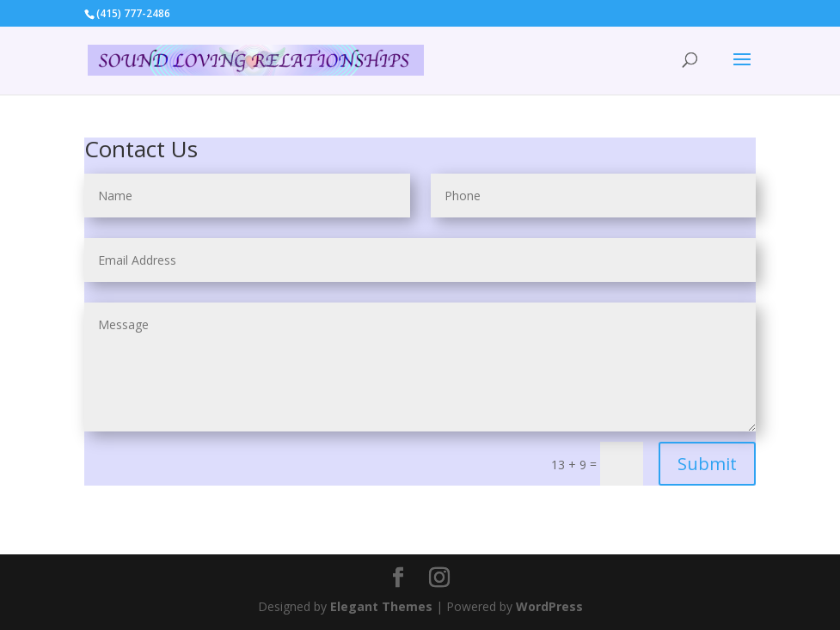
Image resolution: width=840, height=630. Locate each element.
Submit (707, 464)
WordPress (549, 606)
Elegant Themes (381, 606)
